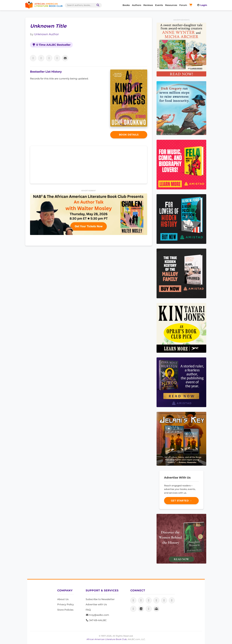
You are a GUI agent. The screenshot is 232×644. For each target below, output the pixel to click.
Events (159, 5)
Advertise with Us (96, 604)
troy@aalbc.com (97, 615)
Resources (171, 5)
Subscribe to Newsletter (100, 599)
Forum (183, 5)
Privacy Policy (66, 604)
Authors (137, 5)
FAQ (88, 610)
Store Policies (65, 610)
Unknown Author (47, 34)
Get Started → (181, 501)
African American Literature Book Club (107, 639)
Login (202, 5)
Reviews (148, 5)
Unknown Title (48, 26)
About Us (63, 599)
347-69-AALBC (96, 620)
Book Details (129, 135)
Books (126, 5)
